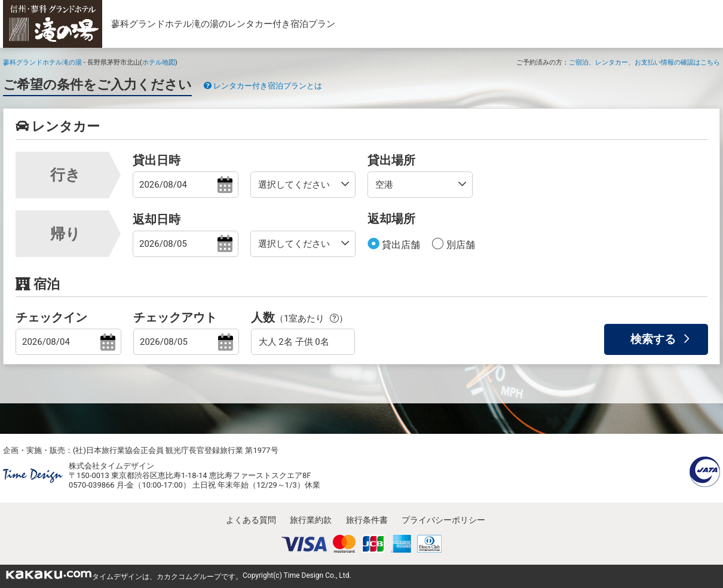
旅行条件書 (367, 520)
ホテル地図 (159, 62)
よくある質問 (251, 520)
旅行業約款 (311, 520)
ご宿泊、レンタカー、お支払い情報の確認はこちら (644, 62)
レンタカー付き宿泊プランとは (263, 86)
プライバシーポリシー (443, 520)
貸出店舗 (400, 245)
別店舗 (459, 245)
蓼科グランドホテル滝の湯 (42, 62)
